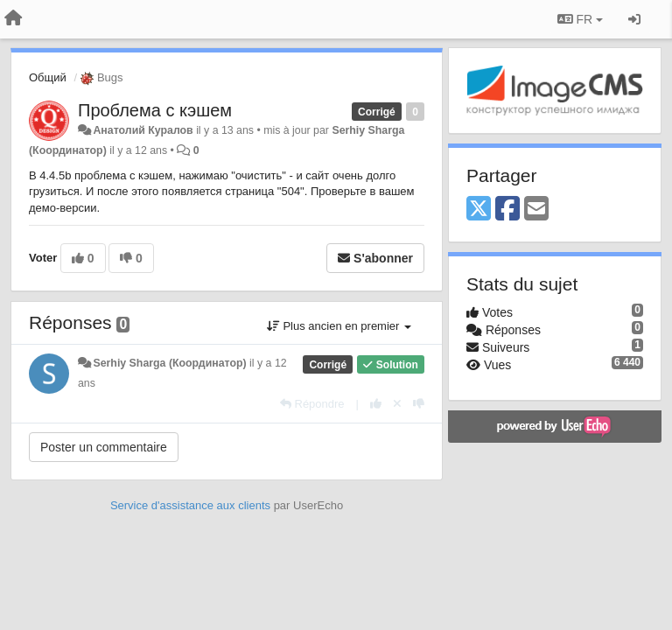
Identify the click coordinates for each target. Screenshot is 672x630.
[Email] (536, 210)
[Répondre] (312, 404)
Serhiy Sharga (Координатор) (169, 363)
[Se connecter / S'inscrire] (634, 19)
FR (580, 19)
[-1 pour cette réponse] (419, 404)
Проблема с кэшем (155, 110)
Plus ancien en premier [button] (339, 326)
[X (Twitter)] (479, 210)
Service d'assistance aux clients (190, 505)
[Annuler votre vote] (397, 404)
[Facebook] (507, 210)
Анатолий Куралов (143, 130)
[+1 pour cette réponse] (376, 404)
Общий (48, 77)
